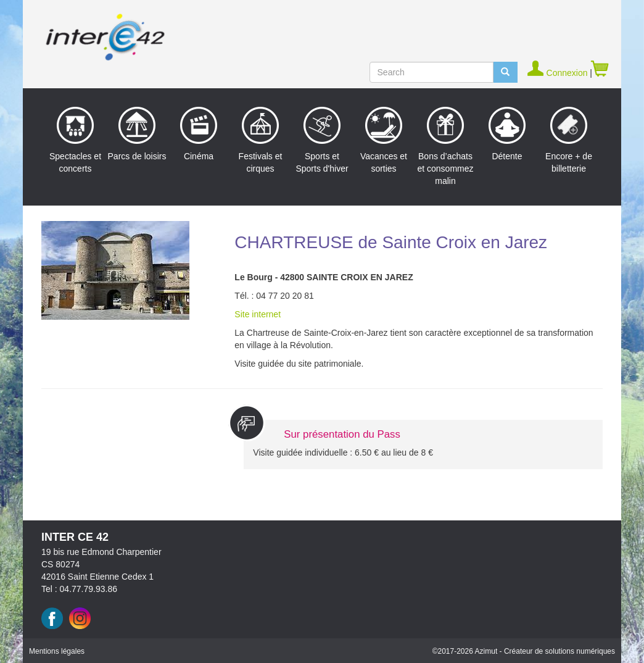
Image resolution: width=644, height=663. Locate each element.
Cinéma (199, 134)
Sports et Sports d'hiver (322, 140)
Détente (507, 134)
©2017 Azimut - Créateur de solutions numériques (524, 651)
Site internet (258, 314)
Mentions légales (57, 651)
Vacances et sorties (384, 140)
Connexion (559, 73)
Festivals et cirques (261, 140)
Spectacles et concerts (75, 140)
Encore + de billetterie (569, 140)
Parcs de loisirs (137, 134)
